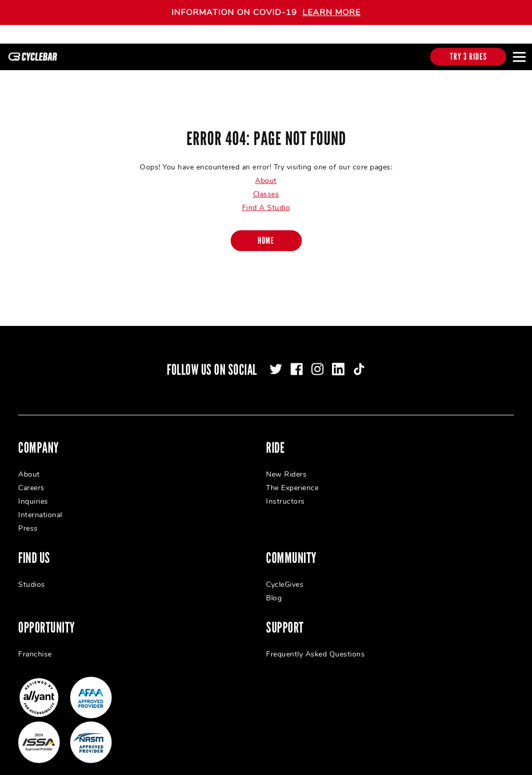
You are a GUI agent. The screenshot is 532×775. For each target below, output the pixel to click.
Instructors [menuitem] (285, 492)
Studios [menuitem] (32, 575)
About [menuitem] (29, 465)
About (266, 171)
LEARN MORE (331, 12)
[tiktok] (359, 360)
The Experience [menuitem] (292, 478)
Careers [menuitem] (31, 478)
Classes (266, 185)
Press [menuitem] (28, 519)
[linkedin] (338, 360)
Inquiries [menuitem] (33, 492)
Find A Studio (266, 198)
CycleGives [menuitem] (285, 575)
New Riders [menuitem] (286, 465)
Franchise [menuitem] (35, 645)
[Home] (266, 231)
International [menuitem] (40, 505)
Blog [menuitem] (274, 589)
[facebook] (297, 360)
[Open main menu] (519, 57)
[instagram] (317, 360)
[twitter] (276, 360)
